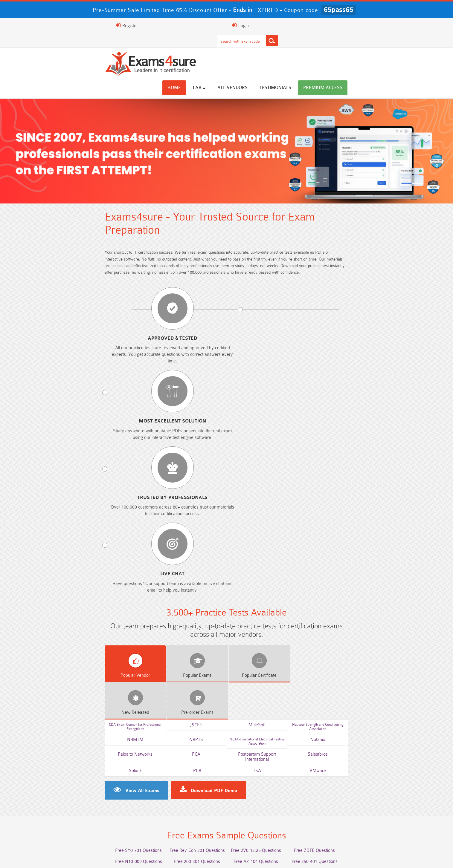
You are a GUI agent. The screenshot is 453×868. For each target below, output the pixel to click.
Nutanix (358, 445)
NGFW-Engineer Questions (354, 601)
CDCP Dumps (354, 822)
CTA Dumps (99, 833)
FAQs (111, 857)
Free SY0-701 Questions (99, 557)
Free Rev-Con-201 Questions (184, 557)
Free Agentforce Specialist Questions (184, 612)
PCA (183, 457)
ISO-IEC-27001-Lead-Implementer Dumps (354, 811)
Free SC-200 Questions (99, 601)
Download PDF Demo (161, 488)
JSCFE (183, 434)
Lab (252, 48)
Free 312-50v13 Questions (184, 590)
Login (359, 25)
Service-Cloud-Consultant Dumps (269, 800)
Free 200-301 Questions (184, 568)
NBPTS (183, 445)
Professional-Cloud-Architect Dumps (184, 800)
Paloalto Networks (95, 457)
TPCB (183, 468)
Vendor (86, 421)
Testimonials (329, 49)
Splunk (95, 468)
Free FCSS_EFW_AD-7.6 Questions (354, 612)
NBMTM (95, 445)
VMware (358, 468)
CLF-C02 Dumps (184, 822)
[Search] (286, 25)
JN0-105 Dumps (269, 822)
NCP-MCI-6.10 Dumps (184, 833)
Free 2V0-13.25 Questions (269, 557)
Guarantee (136, 857)
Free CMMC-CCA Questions (354, 579)
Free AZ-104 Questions (269, 568)
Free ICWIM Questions (269, 590)
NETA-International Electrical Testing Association (270, 445)
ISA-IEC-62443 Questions (99, 612)
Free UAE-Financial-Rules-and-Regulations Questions (354, 626)
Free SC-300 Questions (184, 601)
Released (296, 421)
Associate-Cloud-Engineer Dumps (184, 811)
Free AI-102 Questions (99, 590)
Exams (156, 421)
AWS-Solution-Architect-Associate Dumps (99, 800)
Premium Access (376, 49)
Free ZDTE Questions (354, 557)
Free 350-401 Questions (354, 568)
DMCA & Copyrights (251, 857)
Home (227, 49)
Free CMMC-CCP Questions (184, 579)
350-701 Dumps (269, 811)
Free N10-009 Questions (99, 568)
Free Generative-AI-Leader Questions (269, 612)
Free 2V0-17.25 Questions (99, 579)
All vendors (286, 49)
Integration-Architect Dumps (99, 822)
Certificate (226, 421)
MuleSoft (270, 434)
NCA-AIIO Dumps (269, 833)
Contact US (211, 857)
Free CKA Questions (354, 590)
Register (327, 25)
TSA (270, 468)
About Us (87, 857)
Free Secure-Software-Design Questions (99, 623)
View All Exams (89, 488)
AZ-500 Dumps (99, 811)
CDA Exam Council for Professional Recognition (95, 434)
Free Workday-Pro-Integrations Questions (269, 623)
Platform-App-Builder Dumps (354, 800)
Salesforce (358, 457)
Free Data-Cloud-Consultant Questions (184, 623)
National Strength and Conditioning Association (358, 434)
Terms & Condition (173, 857)
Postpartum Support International (270, 457)
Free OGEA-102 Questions (269, 601)
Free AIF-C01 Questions (269, 579)
